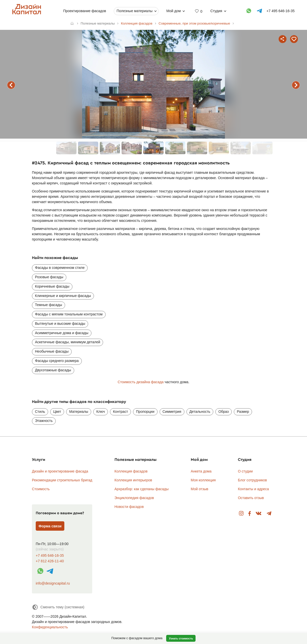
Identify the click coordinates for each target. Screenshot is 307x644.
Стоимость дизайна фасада (140, 382)
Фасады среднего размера (57, 361)
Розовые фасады (49, 277)
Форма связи (50, 526)
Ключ (101, 412)
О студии (245, 471)
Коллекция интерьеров (133, 480)
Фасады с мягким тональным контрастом (69, 314)
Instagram (241, 514)
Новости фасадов (129, 507)
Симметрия (172, 412)
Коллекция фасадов (131, 471)
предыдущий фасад (11, 85)
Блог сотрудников (252, 480)
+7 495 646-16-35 (50, 556)
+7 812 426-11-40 (50, 561)
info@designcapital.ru (53, 583)
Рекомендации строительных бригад (62, 480)
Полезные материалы (135, 11)
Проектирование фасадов (85, 11)
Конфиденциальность (50, 627)
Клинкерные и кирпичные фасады (63, 296)
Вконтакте (259, 514)
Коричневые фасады (52, 286)
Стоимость (41, 489)
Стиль (40, 412)
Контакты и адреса (253, 489)
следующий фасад (296, 85)
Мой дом (174, 11)
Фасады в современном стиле (60, 268)
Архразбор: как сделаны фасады (142, 489)
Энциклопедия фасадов (134, 498)
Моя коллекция (203, 480)
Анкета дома (201, 471)
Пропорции (145, 412)
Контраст (120, 412)
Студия (216, 11)
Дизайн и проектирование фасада (60, 471)
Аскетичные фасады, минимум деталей (68, 342)
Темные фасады (49, 305)
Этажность (44, 421)
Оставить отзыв (251, 498)
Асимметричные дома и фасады (62, 333)
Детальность (200, 412)
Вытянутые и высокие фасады (60, 324)
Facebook (250, 514)
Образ (224, 412)
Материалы (79, 412)
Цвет (57, 412)
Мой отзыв (199, 489)
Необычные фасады (52, 351)
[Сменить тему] (58, 607)
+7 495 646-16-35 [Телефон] (281, 11)
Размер (243, 412)
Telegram (269, 514)
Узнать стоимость (181, 638)
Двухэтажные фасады (53, 370)
